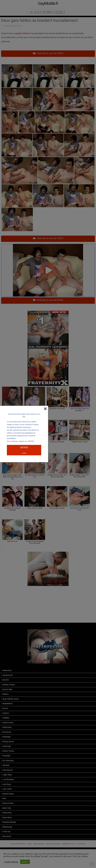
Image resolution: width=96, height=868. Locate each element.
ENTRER (24, 448)
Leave (24, 453)
